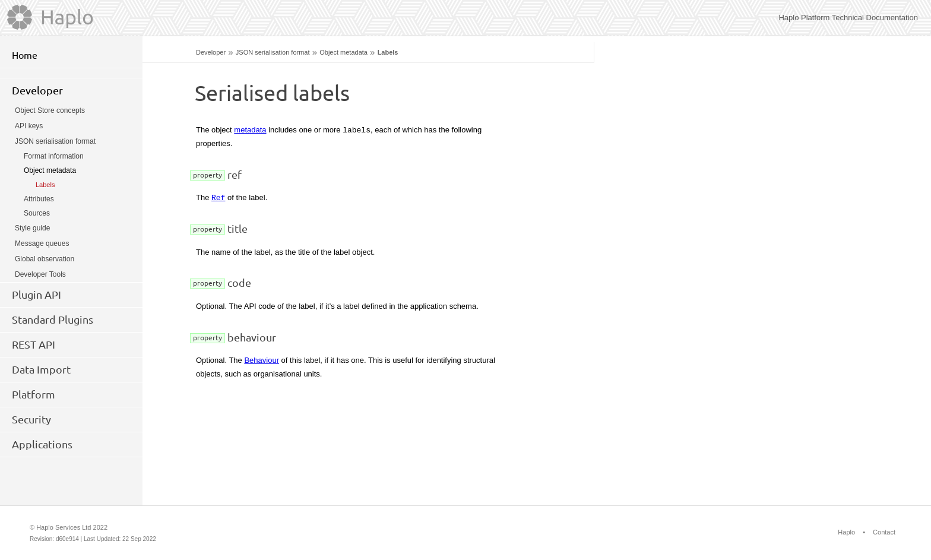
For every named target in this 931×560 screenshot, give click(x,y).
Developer (211, 52)
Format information (54, 156)
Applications (42, 444)
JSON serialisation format (273, 52)
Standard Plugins (53, 319)
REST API (34, 344)
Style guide (32, 228)
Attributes (39, 199)
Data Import (41, 369)
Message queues (42, 243)
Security (31, 419)
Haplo (846, 532)
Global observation (45, 259)
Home (25, 55)
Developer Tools (40, 274)
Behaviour (262, 360)
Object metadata (343, 52)
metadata (250, 130)
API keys (29, 126)
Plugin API (37, 295)
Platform (34, 394)
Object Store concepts (50, 110)
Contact (884, 532)
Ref (218, 197)
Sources (37, 213)
